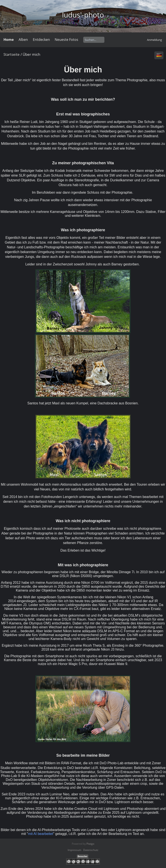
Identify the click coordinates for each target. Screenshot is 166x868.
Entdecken (41, 40)
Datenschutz (91, 850)
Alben (23, 40)
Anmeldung (154, 40)
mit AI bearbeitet (41, 834)
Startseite (12, 54)
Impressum (74, 850)
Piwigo (90, 844)
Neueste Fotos (66, 40)
